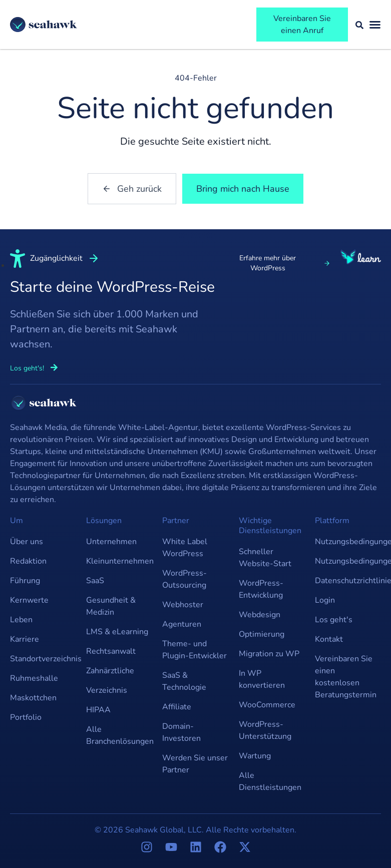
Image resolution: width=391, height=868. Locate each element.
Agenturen (182, 624)
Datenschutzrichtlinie (348, 581)
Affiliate (177, 707)
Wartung (255, 756)
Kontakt (329, 639)
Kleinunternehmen (119, 561)
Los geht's (334, 620)
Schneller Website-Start (265, 558)
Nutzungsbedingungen (348, 542)
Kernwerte (29, 600)
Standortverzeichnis (43, 659)
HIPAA (98, 710)
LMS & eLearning (117, 632)
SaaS (95, 581)
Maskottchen (33, 698)
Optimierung (262, 634)
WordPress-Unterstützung (265, 730)
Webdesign (260, 615)
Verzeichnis (107, 690)
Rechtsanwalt (111, 651)
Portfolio (26, 717)
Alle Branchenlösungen (119, 735)
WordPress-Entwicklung (261, 589)
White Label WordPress (185, 548)
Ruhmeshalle (34, 678)
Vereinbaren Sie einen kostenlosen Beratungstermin (346, 677)
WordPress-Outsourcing (184, 579)
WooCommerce (267, 705)
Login (325, 600)
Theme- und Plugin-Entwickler (194, 650)
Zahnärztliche (110, 671)
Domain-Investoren (181, 732)
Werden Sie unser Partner (195, 764)
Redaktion (28, 561)
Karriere (25, 639)
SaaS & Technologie (184, 681)
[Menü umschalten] (375, 25)
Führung (25, 581)
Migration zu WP (269, 654)
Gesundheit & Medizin (111, 606)
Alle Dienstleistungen (270, 781)
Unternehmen (111, 542)
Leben (21, 620)
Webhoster (183, 605)
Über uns (27, 542)
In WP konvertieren (262, 679)
